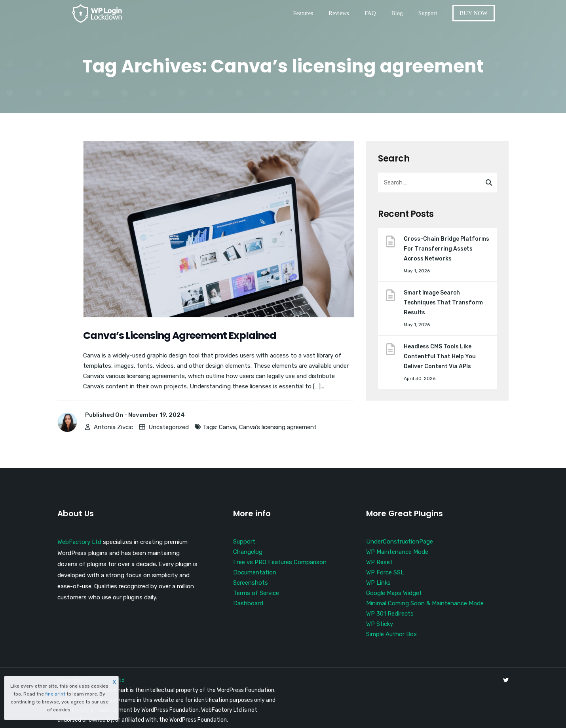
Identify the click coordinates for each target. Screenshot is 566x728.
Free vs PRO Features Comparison (280, 562)
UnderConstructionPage (400, 542)
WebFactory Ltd (79, 542)
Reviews (339, 13)
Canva (227, 427)
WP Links (378, 583)
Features (303, 13)
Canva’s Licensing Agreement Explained (180, 335)
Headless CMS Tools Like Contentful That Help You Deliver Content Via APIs (440, 356)
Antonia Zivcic (113, 427)
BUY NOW (474, 13)
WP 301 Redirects (390, 614)
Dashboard (248, 603)
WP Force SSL (385, 572)
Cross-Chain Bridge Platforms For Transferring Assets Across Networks (446, 249)
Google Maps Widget (394, 593)
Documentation (255, 572)
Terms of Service (256, 593)
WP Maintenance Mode (397, 552)
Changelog (248, 552)
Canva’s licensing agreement (278, 427)
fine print (55, 694)
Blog (397, 13)
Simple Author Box (391, 634)
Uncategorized (169, 427)
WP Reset (379, 562)
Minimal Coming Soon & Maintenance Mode (425, 603)
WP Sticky (380, 624)
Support (428, 13)
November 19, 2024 (157, 415)
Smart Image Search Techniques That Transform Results (443, 303)
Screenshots (251, 583)
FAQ (370, 13)
